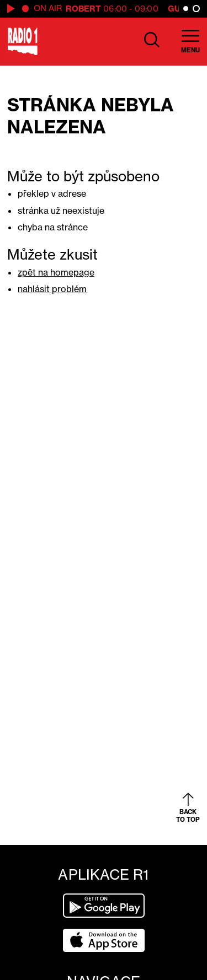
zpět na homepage (56, 272)
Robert (84, 9)
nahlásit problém (52, 289)
